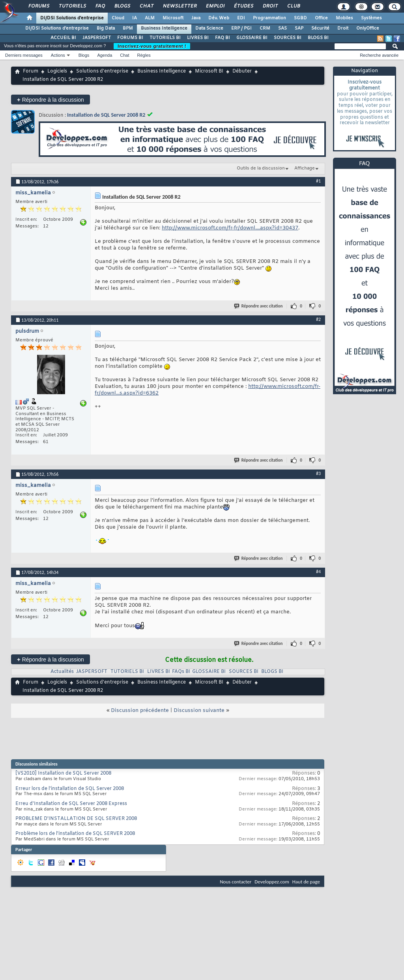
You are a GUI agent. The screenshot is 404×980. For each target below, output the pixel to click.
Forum (31, 71)
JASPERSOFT (97, 38)
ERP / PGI (241, 28)
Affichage (305, 168)
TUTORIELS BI (165, 38)
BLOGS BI (318, 38)
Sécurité (320, 28)
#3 (318, 473)
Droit (270, 6)
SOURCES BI (288, 38)
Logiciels (57, 71)
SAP (299, 28)
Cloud (118, 18)
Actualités (62, 672)
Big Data (106, 28)
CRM (265, 28)
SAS (282, 28)
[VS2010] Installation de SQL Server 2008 (63, 773)
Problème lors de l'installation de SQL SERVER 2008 (75, 834)
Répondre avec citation (259, 306)
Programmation (269, 18)
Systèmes (371, 18)
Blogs (122, 6)
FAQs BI (181, 672)
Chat (146, 6)
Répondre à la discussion (50, 100)
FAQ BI (223, 38)
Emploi (215, 6)
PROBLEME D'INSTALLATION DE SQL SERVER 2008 (76, 819)
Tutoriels (72, 6)
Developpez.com (272, 882)
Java (196, 18)
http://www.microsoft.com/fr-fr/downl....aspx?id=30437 (230, 228)
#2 (318, 319)
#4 (318, 572)
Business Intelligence (164, 28)
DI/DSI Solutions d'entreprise (72, 18)
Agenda (105, 55)
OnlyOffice (368, 28)
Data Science (209, 28)
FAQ (100, 6)
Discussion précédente (140, 711)
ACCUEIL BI (63, 38)
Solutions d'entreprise (102, 71)
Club (293, 6)
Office (321, 18)
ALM (150, 18)
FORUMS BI (130, 38)
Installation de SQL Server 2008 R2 (106, 115)
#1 (318, 181)
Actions (58, 55)
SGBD (300, 18)
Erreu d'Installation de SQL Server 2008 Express (71, 804)
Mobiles (344, 18)
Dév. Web (219, 18)
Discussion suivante (199, 711)
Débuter (242, 71)
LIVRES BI (198, 38)
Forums (38, 6)
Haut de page (306, 882)
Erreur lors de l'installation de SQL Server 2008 (70, 789)
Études (243, 6)
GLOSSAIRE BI (252, 38)
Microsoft (173, 18)
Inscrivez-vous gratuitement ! (152, 46)
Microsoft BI (209, 71)
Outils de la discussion (261, 168)
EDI (241, 18)
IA (135, 18)
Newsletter (179, 6)
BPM (128, 28)
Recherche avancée (379, 55)
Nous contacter (236, 882)
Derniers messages (24, 55)
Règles (144, 55)
